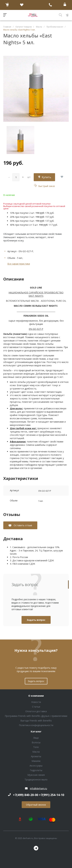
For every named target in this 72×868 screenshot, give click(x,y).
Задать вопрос (36, 620)
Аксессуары (36, 766)
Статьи (36, 707)
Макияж (36, 761)
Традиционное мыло (36, 779)
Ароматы (36, 756)
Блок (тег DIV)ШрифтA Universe (33, 15)
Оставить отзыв (23, 525)
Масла (36, 752)
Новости (36, 702)
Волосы (36, 742)
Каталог (36, 732)
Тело (36, 747)
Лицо (36, 738)
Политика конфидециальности (36, 725)
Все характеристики (19, 264)
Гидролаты (36, 770)
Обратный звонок (36, 805)
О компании (36, 696)
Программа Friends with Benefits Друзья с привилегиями (36, 716)
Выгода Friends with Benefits (36, 721)
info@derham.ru (38, 788)
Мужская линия (36, 775)
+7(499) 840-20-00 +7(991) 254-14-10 (39, 795)
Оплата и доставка (36, 711)
